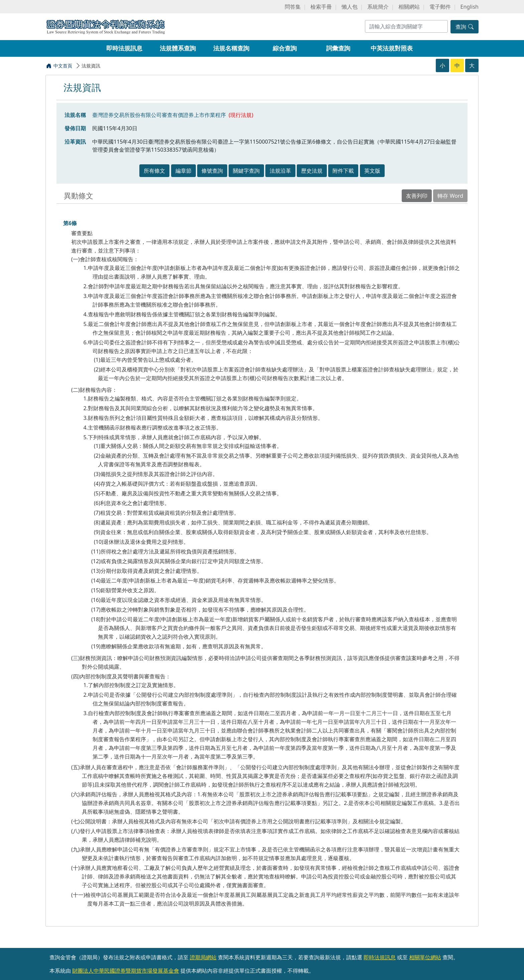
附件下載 (343, 171)
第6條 (70, 223)
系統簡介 (378, 7)
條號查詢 (212, 171)
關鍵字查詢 (246, 171)
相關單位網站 (425, 957)
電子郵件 (440, 7)
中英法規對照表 (392, 48)
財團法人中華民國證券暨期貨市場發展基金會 (126, 971)
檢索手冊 (321, 7)
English (470, 7)
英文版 (372, 171)
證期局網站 (203, 957)
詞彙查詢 (338, 48)
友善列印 (417, 196)
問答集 (293, 7)
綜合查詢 (285, 48)
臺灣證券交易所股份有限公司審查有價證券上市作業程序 (159, 115)
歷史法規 (312, 171)
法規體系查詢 (178, 48)
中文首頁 (63, 66)
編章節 (183, 171)
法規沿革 (280, 171)
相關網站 (409, 7)
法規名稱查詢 (231, 48)
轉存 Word (450, 196)
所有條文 (154, 171)
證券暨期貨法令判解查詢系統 (106, 26)
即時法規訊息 (124, 48)
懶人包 (350, 7)
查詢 (465, 27)
